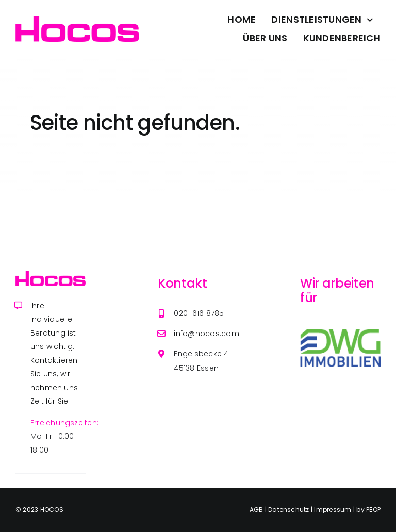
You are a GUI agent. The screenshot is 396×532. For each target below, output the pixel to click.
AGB (257, 510)
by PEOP (368, 510)
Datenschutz (290, 510)
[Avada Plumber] (77, 20)
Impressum (333, 510)
